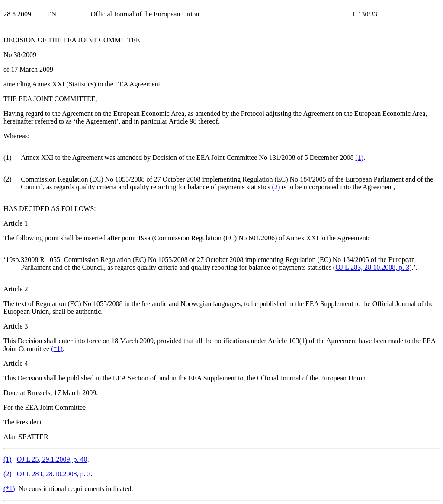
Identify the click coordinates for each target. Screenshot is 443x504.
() (359, 158)
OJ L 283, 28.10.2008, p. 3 (372, 267)
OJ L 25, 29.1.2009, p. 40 (52, 459)
